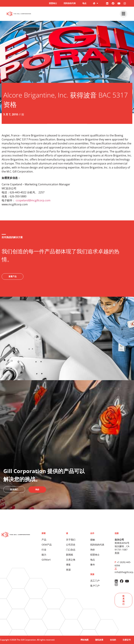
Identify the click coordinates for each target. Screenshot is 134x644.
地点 (84, 3)
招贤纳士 (53, 3)
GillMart (46, 560)
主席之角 (71, 560)
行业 (44, 550)
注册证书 (127, 640)
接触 (93, 540)
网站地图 (85, 640)
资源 (68, 570)
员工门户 (95, 581)
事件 (93, 565)
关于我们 (71, 540)
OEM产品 (47, 545)
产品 (44, 540)
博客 (68, 565)
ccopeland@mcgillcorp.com (33, 200)
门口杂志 (71, 550)
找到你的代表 (70, 3)
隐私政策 (99, 640)
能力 (44, 555)
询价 (93, 550)
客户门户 (95, 586)
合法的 (113, 640)
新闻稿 (70, 555)
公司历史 (71, 545)
